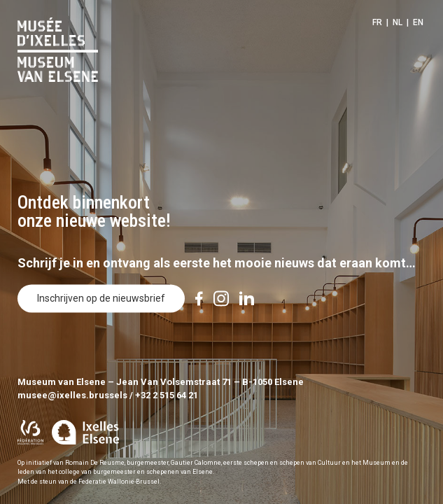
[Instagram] (221, 299)
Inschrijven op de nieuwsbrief (101, 299)
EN (418, 22)
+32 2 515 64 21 (167, 395)
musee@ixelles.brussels (72, 395)
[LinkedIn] (247, 299)
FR (377, 22)
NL (398, 22)
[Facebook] (199, 299)
